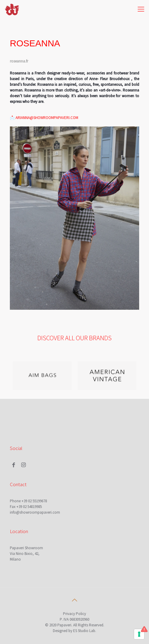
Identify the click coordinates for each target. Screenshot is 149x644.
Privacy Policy (74, 614)
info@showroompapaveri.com (35, 512)
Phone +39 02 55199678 (28, 501)
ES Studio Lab (84, 631)
